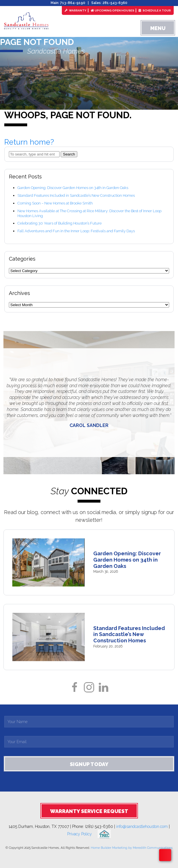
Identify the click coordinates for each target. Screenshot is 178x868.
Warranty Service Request (89, 811)
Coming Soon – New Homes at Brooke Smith (55, 203)
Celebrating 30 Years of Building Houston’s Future (60, 223)
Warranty (76, 10)
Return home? (29, 142)
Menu (158, 28)
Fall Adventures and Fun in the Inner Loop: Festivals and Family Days (76, 231)
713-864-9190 (73, 3)
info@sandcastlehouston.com (142, 826)
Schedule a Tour (155, 10)
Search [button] (69, 154)
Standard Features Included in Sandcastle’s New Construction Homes (76, 195)
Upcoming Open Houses (112, 10)
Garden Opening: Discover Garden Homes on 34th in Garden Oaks (73, 188)
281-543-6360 (115, 3)
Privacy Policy (82, 834)
